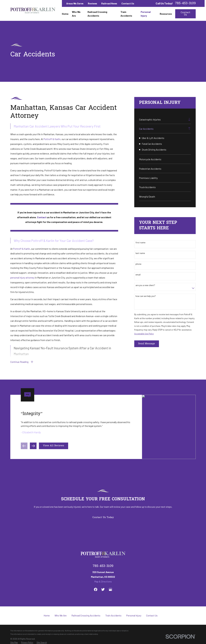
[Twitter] (103, 589)
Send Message (147, 344)
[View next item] (33, 447)
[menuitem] (163, 119)
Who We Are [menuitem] (76, 14)
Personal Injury (134, 615)
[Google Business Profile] (110, 589)
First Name (140, 242)
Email (138, 275)
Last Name (140, 253)
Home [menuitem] (65, 14)
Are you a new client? (145, 285)
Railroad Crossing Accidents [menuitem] (97, 14)
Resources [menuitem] (166, 14)
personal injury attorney (22, 278)
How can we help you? (146, 296)
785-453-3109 (185, 3)
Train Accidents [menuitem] (126, 14)
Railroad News (109, 3)
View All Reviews (54, 447)
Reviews (92, 3)
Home (47, 615)
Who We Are (61, 615)
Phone (138, 264)
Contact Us (128, 3)
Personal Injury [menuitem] (146, 14)
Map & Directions (103, 581)
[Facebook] (96, 589)
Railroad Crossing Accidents (86, 615)
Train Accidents (113, 615)
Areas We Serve (75, 3)
